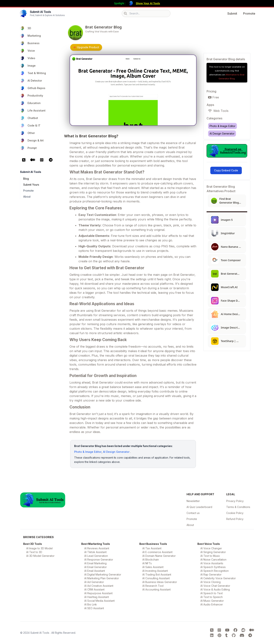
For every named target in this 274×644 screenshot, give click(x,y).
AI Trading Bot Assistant (157, 574)
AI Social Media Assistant (99, 601)
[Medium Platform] (33, 160)
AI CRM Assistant (94, 589)
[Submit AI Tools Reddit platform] (244, 630)
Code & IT (30, 126)
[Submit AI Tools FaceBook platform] (236, 630)
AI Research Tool (153, 586)
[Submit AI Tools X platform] (212, 630)
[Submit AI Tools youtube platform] (228, 630)
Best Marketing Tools (96, 544)
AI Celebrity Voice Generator (218, 578)
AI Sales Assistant (153, 567)
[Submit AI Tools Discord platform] (242, 635)
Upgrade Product (86, 47)
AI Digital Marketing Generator (103, 574)
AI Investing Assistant (155, 571)
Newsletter (193, 501)
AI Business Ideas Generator (160, 582)
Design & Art (32, 141)
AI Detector (31, 81)
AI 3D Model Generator (40, 556)
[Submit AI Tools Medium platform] (252, 630)
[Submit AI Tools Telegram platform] (250, 635)
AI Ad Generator (94, 582)
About (27, 197)
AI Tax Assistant (152, 548)
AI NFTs (147, 563)
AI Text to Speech (212, 597)
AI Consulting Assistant (156, 578)
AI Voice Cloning (211, 582)
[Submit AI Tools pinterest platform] (220, 635)
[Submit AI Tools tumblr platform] (227, 635)
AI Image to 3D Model (39, 548)
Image (28, 66)
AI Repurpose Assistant (98, 593)
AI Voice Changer (211, 548)
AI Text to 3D (34, 552)
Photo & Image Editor (88, 452)
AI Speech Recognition (215, 571)
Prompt (28, 148)
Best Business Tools (153, 544)
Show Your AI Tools (148, 3)
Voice (27, 51)
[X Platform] (24, 160)
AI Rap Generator (211, 574)
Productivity (32, 96)
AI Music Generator (212, 601)
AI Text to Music (210, 556)
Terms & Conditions (238, 507)
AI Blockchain (151, 560)
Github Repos (33, 88)
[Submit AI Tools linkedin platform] (212, 635)
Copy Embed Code (226, 170)
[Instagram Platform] (42, 160)
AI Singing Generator (213, 552)
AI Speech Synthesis (213, 567)
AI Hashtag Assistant (97, 597)
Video (28, 58)
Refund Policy (235, 519)
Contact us (193, 513)
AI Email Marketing (95, 563)
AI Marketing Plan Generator (102, 578)
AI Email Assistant (95, 571)
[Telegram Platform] (51, 160)
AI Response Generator (99, 560)
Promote (249, 13)
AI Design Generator (116, 452)
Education (30, 103)
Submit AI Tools (40, 633)
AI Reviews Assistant (97, 548)
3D (26, 28)
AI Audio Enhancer (212, 604)
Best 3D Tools (33, 544)
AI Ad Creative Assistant (99, 586)
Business (30, 43)
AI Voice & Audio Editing (215, 589)
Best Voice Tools (209, 544)
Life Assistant (33, 111)
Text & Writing (33, 73)
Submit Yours (31, 185)
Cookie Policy (235, 513)
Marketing (30, 36)
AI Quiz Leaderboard (199, 507)
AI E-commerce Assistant (157, 552)
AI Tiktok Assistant (95, 552)
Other (27, 133)
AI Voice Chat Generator (215, 586)
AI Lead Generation (96, 556)
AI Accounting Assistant (156, 589)
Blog (26, 179)
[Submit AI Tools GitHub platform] (234, 635)
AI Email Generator (96, 567)
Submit (232, 13)
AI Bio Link (91, 604)
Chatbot (29, 118)
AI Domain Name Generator (159, 556)
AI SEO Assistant (94, 608)
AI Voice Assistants (212, 563)
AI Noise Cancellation (213, 560)
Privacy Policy (235, 501)
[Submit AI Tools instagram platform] (220, 630)
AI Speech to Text (212, 593)
